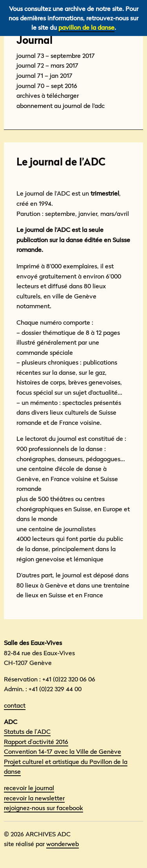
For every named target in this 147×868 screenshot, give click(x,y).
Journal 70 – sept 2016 (47, 86)
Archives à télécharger (48, 95)
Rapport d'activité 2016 (36, 742)
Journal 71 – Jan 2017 (44, 75)
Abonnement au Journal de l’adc (61, 106)
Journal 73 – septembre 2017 (56, 56)
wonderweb (63, 844)
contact (15, 705)
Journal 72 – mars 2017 (47, 65)
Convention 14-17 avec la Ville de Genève (63, 751)
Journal (34, 40)
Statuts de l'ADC (27, 731)
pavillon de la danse (86, 27)
